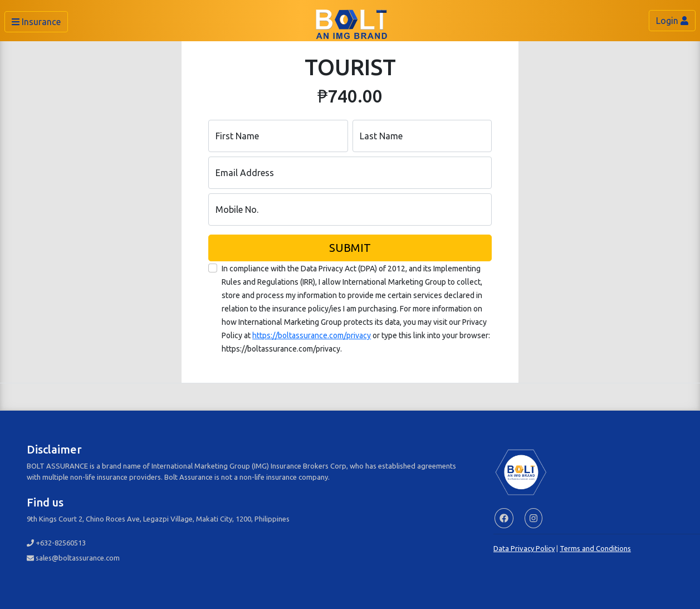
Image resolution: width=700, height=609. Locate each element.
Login (672, 21)
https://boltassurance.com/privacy (312, 335)
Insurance (36, 22)
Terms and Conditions (595, 548)
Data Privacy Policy (524, 548)
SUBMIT (350, 248)
